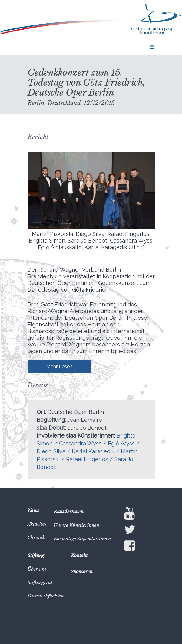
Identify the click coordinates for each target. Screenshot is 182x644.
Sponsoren (82, 571)
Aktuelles (37, 524)
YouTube (130, 513)
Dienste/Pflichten (46, 596)
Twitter (130, 531)
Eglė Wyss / (124, 443)
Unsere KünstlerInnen (76, 525)
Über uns (37, 569)
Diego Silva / (54, 451)
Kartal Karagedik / (96, 451)
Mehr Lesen (59, 367)
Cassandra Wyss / (83, 443)
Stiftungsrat (40, 582)
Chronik (36, 537)
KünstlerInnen (68, 512)
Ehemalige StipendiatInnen (82, 538)
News (33, 510)
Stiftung (36, 555)
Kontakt (79, 555)
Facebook (130, 547)
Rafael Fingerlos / (90, 459)
